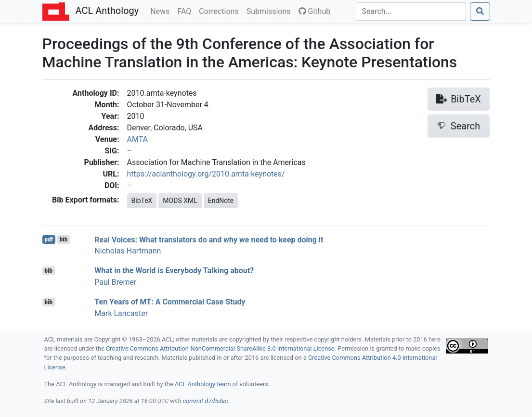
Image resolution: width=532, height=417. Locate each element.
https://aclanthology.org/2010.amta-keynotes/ (206, 174)
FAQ (186, 11)
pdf (49, 240)
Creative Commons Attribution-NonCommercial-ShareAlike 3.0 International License (220, 348)
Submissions (271, 11)
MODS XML (180, 201)
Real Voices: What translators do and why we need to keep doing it (209, 239)
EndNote (221, 201)
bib (64, 240)
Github (315, 11)
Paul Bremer (115, 282)
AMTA (138, 139)
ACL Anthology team (203, 384)
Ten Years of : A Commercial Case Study (170, 302)
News (162, 11)
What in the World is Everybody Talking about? (174, 271)
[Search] (411, 12)
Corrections (221, 11)
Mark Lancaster (121, 313)
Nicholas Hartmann (128, 251)
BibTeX (142, 201)
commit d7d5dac (206, 401)
